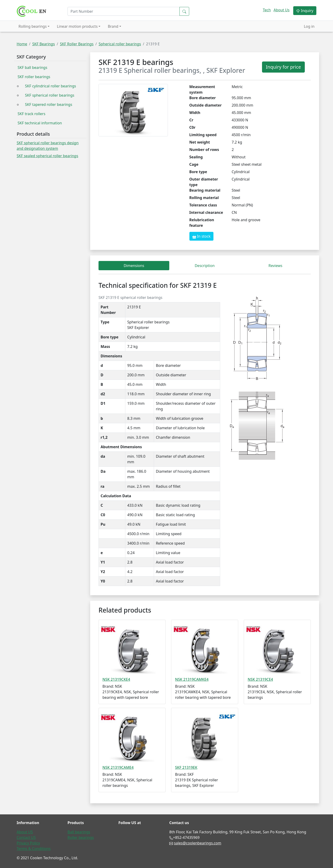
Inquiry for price (284, 67)
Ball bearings (79, 832)
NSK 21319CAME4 (118, 767)
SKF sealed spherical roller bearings (47, 156)
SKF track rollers (31, 114)
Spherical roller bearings (120, 44)
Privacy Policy (28, 843)
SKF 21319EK (186, 767)
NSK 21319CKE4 (116, 679)
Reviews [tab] (275, 266)
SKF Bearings (43, 44)
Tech (267, 10)
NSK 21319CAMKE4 (192, 679)
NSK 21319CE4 (260, 679)
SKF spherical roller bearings (50, 95)
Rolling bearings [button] (33, 26)
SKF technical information (40, 123)
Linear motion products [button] (77, 26)
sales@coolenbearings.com (198, 843)
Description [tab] (205, 266)
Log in (309, 26)
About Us (282, 10)
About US (25, 832)
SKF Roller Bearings (77, 44)
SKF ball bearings (32, 67)
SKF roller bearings (34, 77)
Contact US (26, 837)
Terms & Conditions (34, 849)
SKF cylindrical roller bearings (51, 86)
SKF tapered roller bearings (49, 104)
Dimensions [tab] (134, 266)
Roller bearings (81, 837)
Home (22, 44)
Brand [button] (113, 26)
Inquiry (305, 11)
